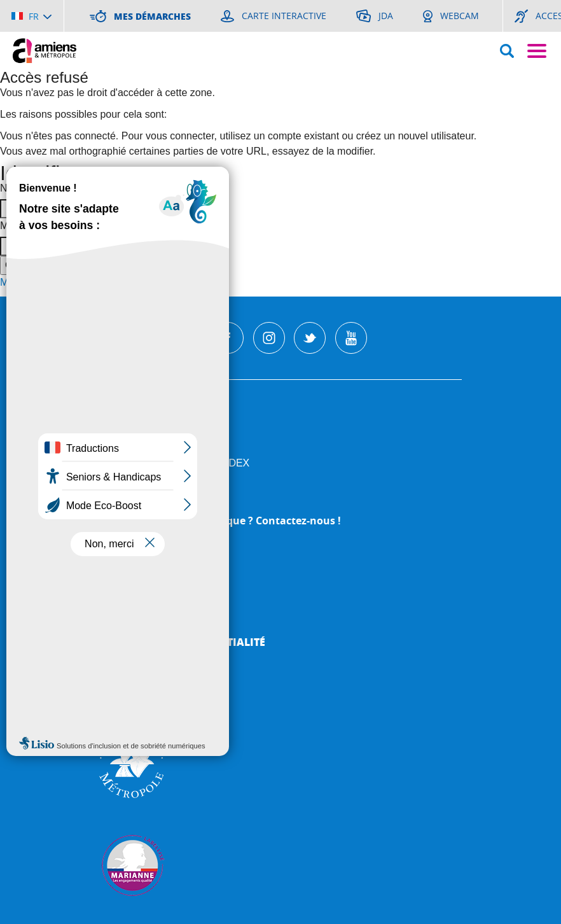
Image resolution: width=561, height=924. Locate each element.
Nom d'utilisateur (38, 188)
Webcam (123, 584)
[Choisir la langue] (31, 16)
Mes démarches (142, 604)
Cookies (122, 661)
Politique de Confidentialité (182, 642)
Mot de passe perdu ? (49, 282)
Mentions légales (150, 623)
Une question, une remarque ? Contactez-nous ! (220, 521)
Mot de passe (31, 226)
